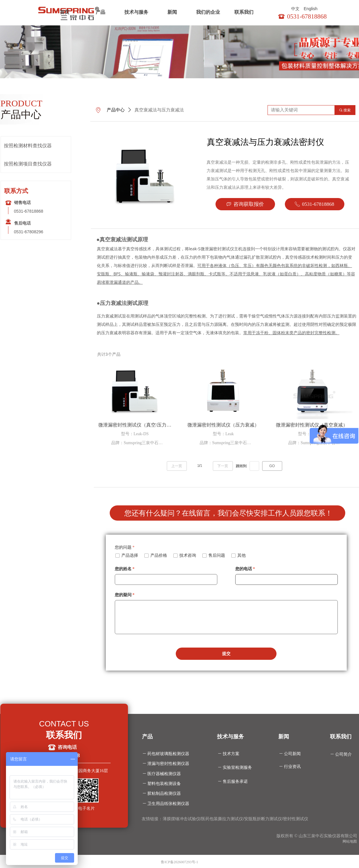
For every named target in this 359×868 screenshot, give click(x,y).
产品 (100, 12)
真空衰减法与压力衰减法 (159, 110)
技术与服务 (136, 12)
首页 (65, 12)
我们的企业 (208, 12)
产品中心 (116, 110)
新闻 (172, 12)
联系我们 (244, 12)
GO (272, 466)
